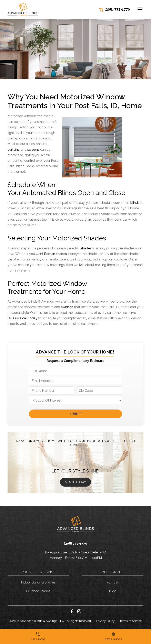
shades (86, 248)
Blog (113, 591)
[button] (138, 9)
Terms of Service (131, 621)
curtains (13, 150)
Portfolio (113, 582)
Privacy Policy (105, 621)
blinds (135, 203)
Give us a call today (22, 318)
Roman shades (56, 254)
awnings (67, 307)
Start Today (75, 482)
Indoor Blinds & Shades (38, 582)
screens (33, 150)
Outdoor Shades (38, 591)
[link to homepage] (23, 9)
